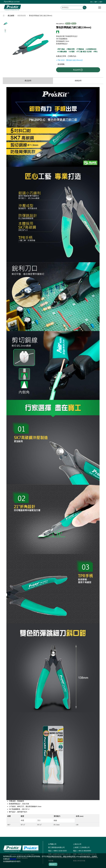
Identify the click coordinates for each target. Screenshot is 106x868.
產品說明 (28, 81)
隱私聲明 (13, 859)
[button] (50, 41)
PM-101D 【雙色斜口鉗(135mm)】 (70, 60)
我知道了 (53, 864)
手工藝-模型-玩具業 (84, 52)
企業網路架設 (92, 49)
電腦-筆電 (71, 49)
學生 (96, 52)
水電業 (72, 52)
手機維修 (81, 49)
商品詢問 (78, 70)
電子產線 (61, 49)
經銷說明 (78, 81)
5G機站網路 (62, 52)
